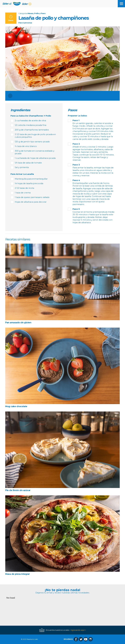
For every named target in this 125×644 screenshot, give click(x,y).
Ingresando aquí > (78, 630)
